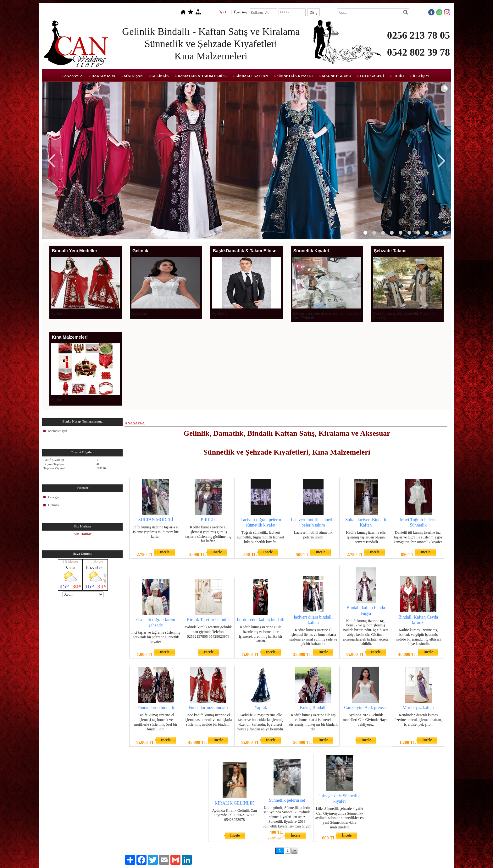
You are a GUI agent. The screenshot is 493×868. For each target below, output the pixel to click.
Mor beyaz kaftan (418, 708)
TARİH (398, 76)
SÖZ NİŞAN (133, 76)
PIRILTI (208, 520)
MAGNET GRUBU (336, 76)
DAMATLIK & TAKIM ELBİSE (202, 76)
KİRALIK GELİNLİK (235, 803)
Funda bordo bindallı (156, 708)
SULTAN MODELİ (156, 520)
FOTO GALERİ (372, 76)
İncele (165, 552)
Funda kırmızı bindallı (208, 708)
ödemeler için (58, 431)
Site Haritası (83, 534)
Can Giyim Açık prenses (366, 708)
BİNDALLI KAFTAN (252, 76)
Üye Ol (224, 12)
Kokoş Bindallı (313, 708)
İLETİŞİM (421, 76)
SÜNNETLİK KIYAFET (295, 76)
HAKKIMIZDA (103, 76)
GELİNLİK (160, 76)
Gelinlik (54, 505)
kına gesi (54, 497)
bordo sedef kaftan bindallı (261, 620)
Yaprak (261, 708)
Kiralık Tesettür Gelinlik (208, 620)
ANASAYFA (73, 76)
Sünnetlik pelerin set (287, 800)
